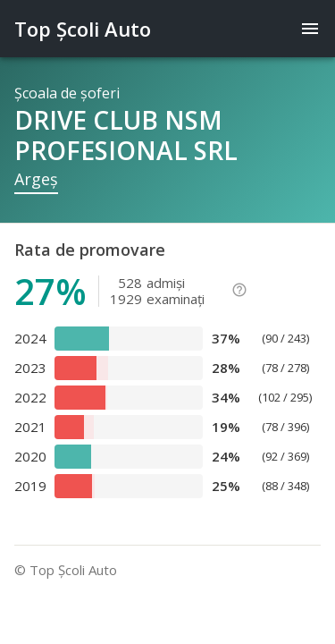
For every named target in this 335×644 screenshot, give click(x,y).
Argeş (36, 179)
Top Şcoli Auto (83, 29)
